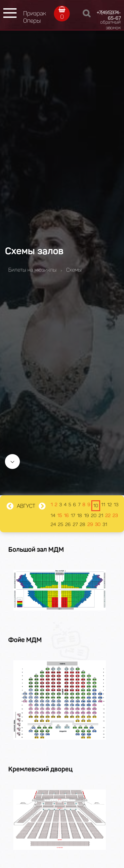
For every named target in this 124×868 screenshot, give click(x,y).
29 (90, 525)
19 (86, 516)
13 (116, 505)
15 (60, 516)
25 (61, 525)
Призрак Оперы (35, 17)
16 (66, 516)
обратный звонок (110, 25)
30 (98, 525)
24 (53, 525)
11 (103, 505)
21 (101, 516)
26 (68, 525)
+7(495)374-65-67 (109, 15)
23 (115, 516)
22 (108, 516)
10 (96, 506)
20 (94, 516)
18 (80, 516)
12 (109, 505)
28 (83, 525)
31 (105, 525)
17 (73, 516)
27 (75, 525)
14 (53, 516)
